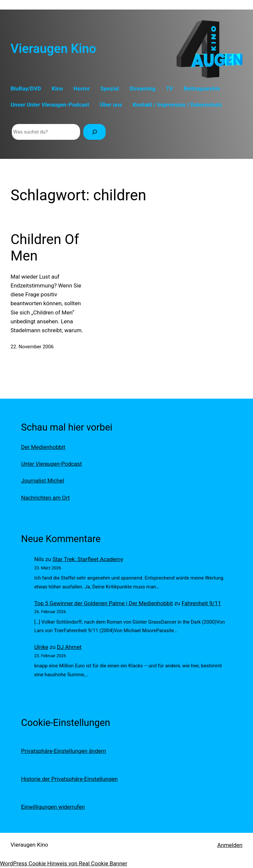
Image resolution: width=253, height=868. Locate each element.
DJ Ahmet (69, 647)
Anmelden (230, 845)
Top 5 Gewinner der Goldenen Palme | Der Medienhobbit (104, 603)
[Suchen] (95, 132)
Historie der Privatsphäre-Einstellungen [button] (69, 779)
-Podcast (51, 464)
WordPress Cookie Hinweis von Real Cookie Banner (64, 863)
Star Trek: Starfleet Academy (88, 559)
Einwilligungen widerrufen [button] (53, 807)
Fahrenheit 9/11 (201, 603)
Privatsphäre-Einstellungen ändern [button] (64, 751)
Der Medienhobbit (43, 447)
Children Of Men (45, 248)
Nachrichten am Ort (45, 498)
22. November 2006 (32, 347)
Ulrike (41, 647)
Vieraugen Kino (53, 49)
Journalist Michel (42, 481)
